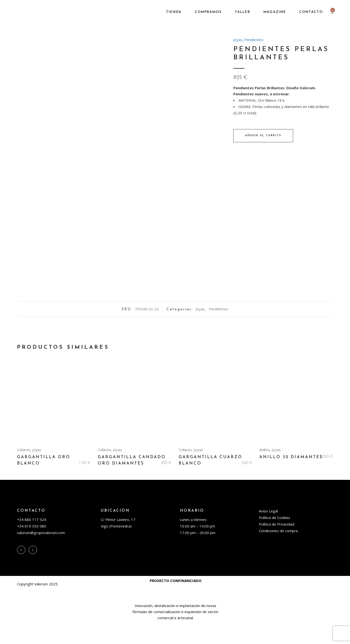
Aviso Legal (268, 532)
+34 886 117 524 (32, 540)
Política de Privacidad (277, 545)
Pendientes (254, 40)
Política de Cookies (275, 538)
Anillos (265, 471)
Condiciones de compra (278, 552)
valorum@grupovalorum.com (41, 554)
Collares (24, 471)
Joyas (238, 40)
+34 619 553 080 (32, 547)
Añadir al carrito (263, 136)
